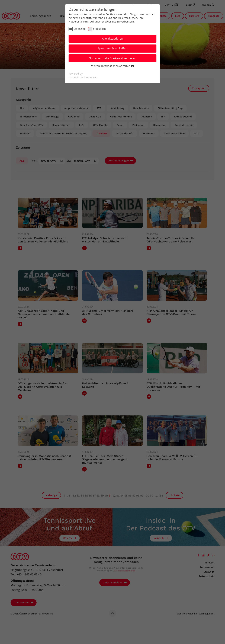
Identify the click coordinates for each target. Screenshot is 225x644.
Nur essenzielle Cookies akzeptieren (113, 58)
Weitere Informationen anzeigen (112, 66)
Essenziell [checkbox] (80, 29)
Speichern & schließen (112, 48)
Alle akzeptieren (112, 39)
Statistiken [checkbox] (99, 29)
